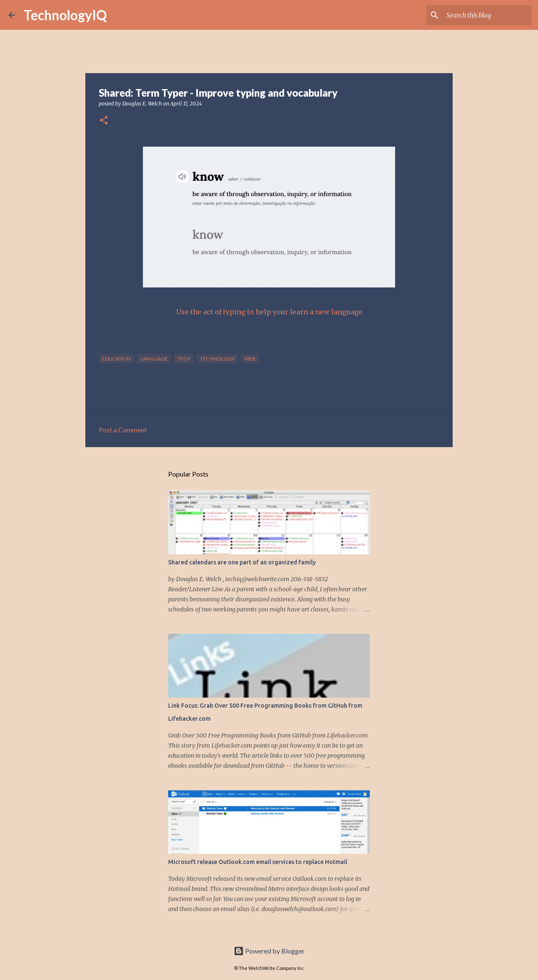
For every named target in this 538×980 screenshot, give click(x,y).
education (116, 359)
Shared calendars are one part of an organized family (242, 562)
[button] (104, 121)
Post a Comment (123, 430)
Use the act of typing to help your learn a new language (269, 312)
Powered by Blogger (269, 951)
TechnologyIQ (65, 15)
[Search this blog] (487, 15)
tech (184, 359)
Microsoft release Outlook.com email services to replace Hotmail (258, 862)
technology (217, 359)
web (250, 359)
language (154, 359)
